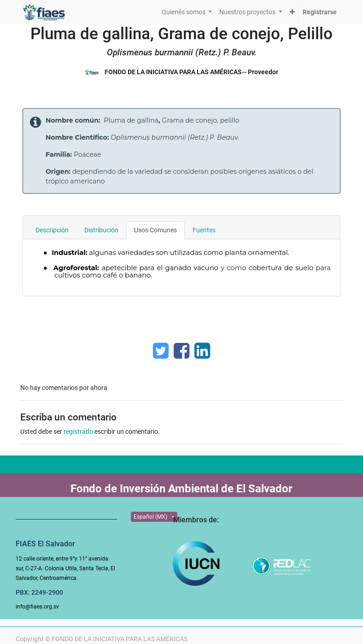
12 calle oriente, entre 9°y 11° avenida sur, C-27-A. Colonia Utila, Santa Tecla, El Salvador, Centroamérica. (65, 568)
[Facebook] (181, 351)
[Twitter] (161, 351)
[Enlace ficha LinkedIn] (202, 351)
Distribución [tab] (101, 230)
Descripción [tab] (52, 230)
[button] (292, 12)
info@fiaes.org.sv (37, 607)
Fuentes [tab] (204, 230)
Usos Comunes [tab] (155, 230)
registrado (78, 431)
